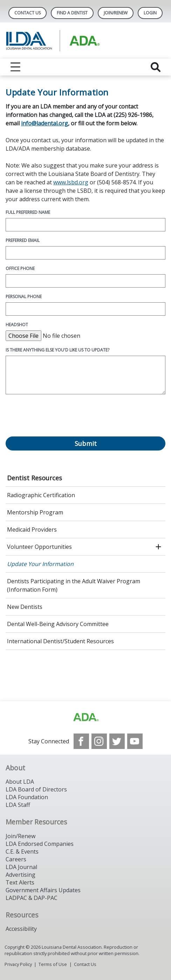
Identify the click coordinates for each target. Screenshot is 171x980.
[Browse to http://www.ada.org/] (85, 717)
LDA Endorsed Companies (40, 844)
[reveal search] (156, 67)
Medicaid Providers (32, 530)
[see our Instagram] (99, 741)
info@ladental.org (45, 123)
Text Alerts (20, 882)
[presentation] (59, 419)
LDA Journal (21, 867)
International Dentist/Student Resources (60, 641)
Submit (86, 443)
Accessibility (21, 929)
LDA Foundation (27, 797)
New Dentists (25, 607)
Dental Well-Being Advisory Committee (58, 624)
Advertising (20, 875)
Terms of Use (53, 964)
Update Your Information (40, 564)
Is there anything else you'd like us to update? (57, 350)
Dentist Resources (35, 478)
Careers (16, 859)
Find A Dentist (72, 13)
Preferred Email (23, 240)
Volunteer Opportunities (39, 547)
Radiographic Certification (41, 495)
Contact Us (28, 13)
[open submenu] (158, 547)
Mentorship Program (35, 512)
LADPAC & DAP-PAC (32, 898)
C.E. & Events (22, 851)
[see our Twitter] (117, 741)
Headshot (17, 325)
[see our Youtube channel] (135, 741)
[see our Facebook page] (81, 741)
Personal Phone (24, 297)
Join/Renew (116, 13)
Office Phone (20, 268)
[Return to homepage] (85, 41)
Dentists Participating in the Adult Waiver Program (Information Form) (74, 585)
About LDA (20, 782)
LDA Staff (18, 805)
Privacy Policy (18, 964)
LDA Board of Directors (36, 789)
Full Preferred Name (28, 212)
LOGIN (150, 13)
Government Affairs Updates (43, 890)
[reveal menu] (15, 67)
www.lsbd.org (71, 182)
